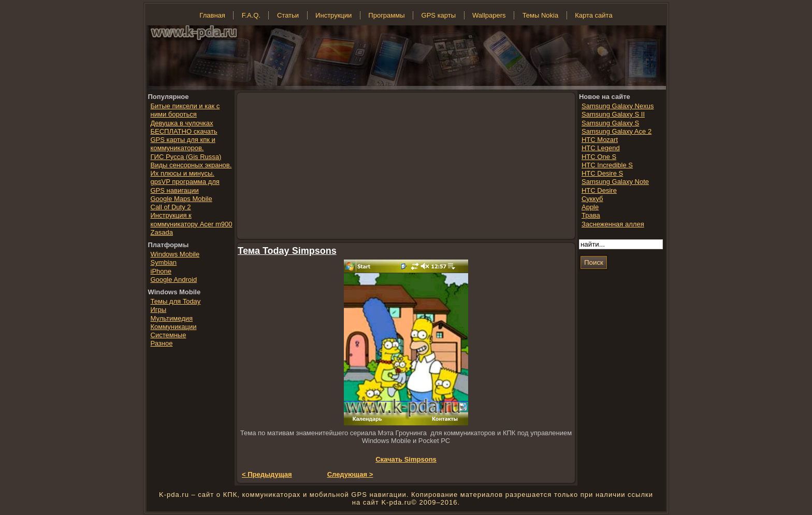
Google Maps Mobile (182, 199)
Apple (590, 207)
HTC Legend (601, 148)
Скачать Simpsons (406, 459)
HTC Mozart (600, 140)
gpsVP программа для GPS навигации (185, 186)
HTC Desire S (602, 173)
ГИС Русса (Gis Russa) (186, 157)
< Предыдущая (267, 474)
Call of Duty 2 (171, 207)
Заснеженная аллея (613, 224)
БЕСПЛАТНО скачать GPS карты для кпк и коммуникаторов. (184, 140)
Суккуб (592, 199)
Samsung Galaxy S (610, 123)
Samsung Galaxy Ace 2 (617, 131)
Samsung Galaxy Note (615, 182)
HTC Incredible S (607, 165)
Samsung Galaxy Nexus (618, 106)
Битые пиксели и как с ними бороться (185, 110)
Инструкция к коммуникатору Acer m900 (192, 219)
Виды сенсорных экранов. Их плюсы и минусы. (191, 169)
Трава (591, 215)
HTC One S (599, 157)
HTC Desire (599, 190)
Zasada (162, 232)
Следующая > (350, 474)
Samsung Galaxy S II (613, 114)
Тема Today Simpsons (287, 251)
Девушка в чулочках (182, 123)
